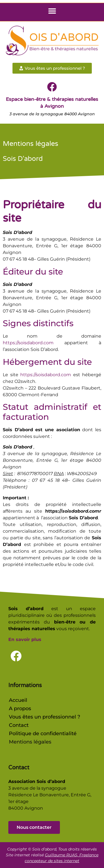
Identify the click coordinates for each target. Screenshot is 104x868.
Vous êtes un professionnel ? (45, 717)
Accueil (18, 700)
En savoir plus (25, 639)
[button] (52, 11)
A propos (20, 709)
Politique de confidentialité (43, 734)
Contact (19, 725)
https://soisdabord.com (28, 343)
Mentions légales (30, 742)
